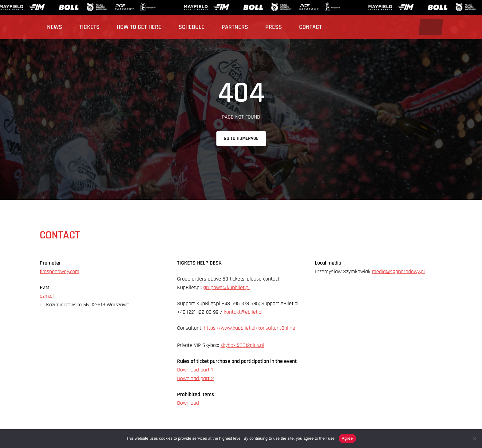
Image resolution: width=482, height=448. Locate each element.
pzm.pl (47, 296)
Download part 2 (196, 378)
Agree (347, 438)
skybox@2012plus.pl (242, 345)
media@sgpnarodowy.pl (398, 271)
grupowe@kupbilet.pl (226, 287)
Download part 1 (195, 370)
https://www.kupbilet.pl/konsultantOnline (249, 328)
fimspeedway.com (59, 271)
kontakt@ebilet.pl (243, 312)
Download (188, 403)
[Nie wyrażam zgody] (474, 438)
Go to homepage (241, 138)
